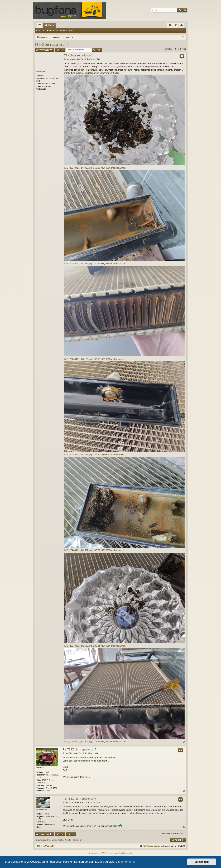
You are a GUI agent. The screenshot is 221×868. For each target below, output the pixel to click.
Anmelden (53, 30)
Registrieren (68, 30)
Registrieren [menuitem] (182, 26)
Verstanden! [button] (202, 862)
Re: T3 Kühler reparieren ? (79, 749)
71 (46, 76)
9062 (47, 814)
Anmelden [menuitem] (177, 26)
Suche (41, 30)
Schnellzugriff (40, 26)
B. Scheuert (42, 809)
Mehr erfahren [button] (127, 862)
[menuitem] (170, 25)
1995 (47, 772)
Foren (51, 25)
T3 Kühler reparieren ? (52, 45)
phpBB (102, 853)
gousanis (41, 71)
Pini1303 (40, 768)
